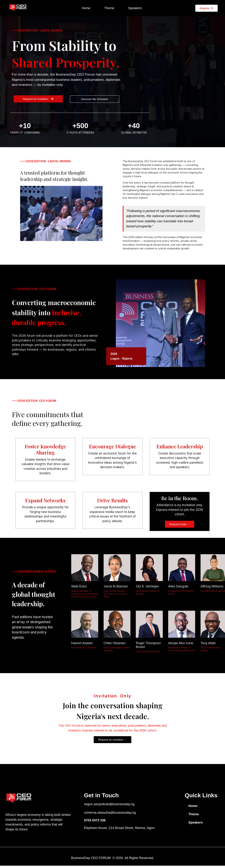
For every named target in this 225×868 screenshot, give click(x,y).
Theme (109, 8)
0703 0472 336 (95, 820)
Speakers (135, 8)
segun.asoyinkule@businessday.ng (109, 804)
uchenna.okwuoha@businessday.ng (110, 813)
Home (86, 8)
